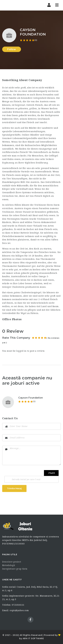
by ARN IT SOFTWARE (31, 638)
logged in (21, 351)
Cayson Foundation (31, 398)
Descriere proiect (12, 562)
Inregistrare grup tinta (15, 569)
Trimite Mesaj (14, 488)
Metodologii (9, 565)
